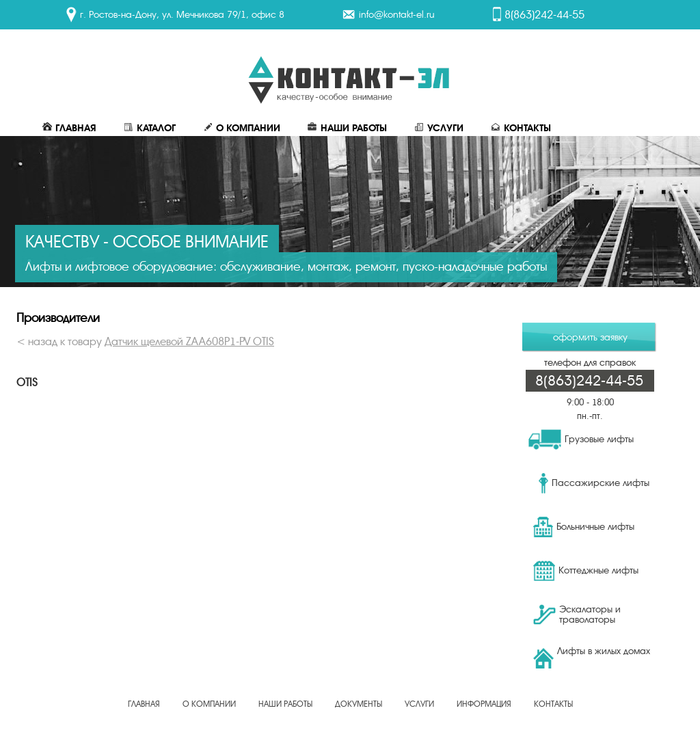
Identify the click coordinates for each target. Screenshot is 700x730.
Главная (69, 128)
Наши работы (347, 128)
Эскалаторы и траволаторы (577, 614)
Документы (359, 704)
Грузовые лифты (581, 440)
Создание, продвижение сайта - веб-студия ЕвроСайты (350, 712)
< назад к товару (145, 342)
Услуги (439, 128)
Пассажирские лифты (594, 483)
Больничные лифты (584, 527)
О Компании (242, 128)
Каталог (150, 128)
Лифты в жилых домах (592, 657)
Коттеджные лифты (586, 571)
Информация (484, 704)
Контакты (521, 128)
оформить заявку (590, 337)
